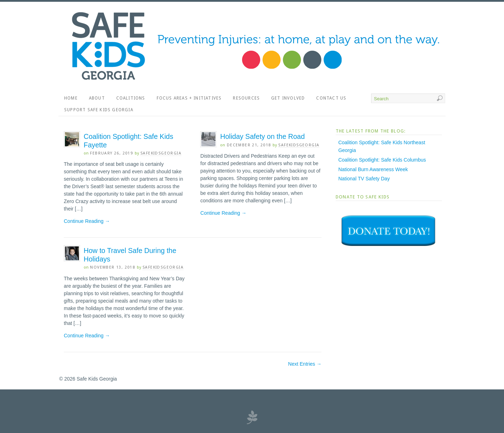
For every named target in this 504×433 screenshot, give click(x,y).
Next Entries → (305, 364)
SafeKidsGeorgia (161, 153)
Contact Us (331, 98)
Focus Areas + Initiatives (189, 98)
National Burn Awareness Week (373, 169)
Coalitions (131, 98)
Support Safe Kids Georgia (99, 110)
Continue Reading (87, 221)
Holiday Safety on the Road (262, 136)
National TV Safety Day (364, 179)
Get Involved (288, 98)
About (97, 98)
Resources (246, 98)
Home (71, 98)
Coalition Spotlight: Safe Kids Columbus (382, 160)
